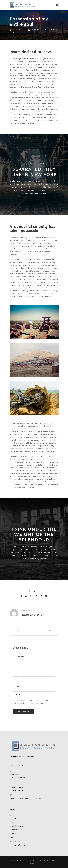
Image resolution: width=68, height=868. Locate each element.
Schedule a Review (17, 845)
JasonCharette (19, 30)
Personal (15, 834)
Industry (48, 30)
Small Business (18, 826)
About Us (13, 819)
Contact (13, 838)
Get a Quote (15, 841)
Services (13, 823)
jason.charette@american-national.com (25, 798)
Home (12, 815)
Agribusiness (17, 830)
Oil (54, 30)
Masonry (35, 30)
